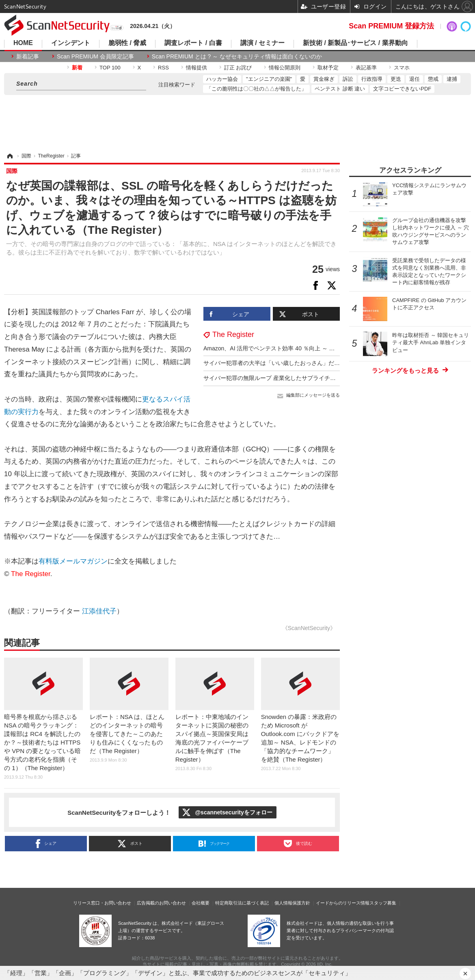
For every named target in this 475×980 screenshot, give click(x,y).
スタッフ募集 (383, 903)
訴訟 (348, 79)
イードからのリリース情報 (343, 903)
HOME (23, 43)
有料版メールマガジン (73, 561)
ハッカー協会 (222, 79)
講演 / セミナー (262, 43)
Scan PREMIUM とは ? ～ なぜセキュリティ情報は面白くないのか (237, 56)
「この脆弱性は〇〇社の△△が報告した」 (256, 89)
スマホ (402, 68)
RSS (163, 68)
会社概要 (201, 903)
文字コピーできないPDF (402, 89)
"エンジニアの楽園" (269, 79)
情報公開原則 (285, 68)
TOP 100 (110, 68)
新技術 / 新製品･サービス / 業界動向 (355, 43)
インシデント (71, 43)
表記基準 (366, 68)
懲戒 (433, 79)
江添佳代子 (99, 611)
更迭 (396, 79)
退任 (415, 79)
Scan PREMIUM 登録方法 (391, 26)
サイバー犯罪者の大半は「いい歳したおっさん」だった (274, 363)
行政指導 (372, 79)
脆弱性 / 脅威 (127, 43)
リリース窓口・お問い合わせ (102, 903)
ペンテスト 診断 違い (340, 89)
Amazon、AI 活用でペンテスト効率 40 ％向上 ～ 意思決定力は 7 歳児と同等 (301, 348)
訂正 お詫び (238, 68)
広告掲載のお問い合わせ (161, 903)
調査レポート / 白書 (193, 43)
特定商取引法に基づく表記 (242, 903)
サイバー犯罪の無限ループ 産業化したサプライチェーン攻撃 (281, 378)
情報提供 (196, 68)
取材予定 (328, 68)
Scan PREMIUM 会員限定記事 (95, 56)
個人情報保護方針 (292, 903)
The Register (233, 335)
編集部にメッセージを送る (313, 395)
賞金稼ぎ (324, 79)
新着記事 (28, 56)
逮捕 (452, 79)
